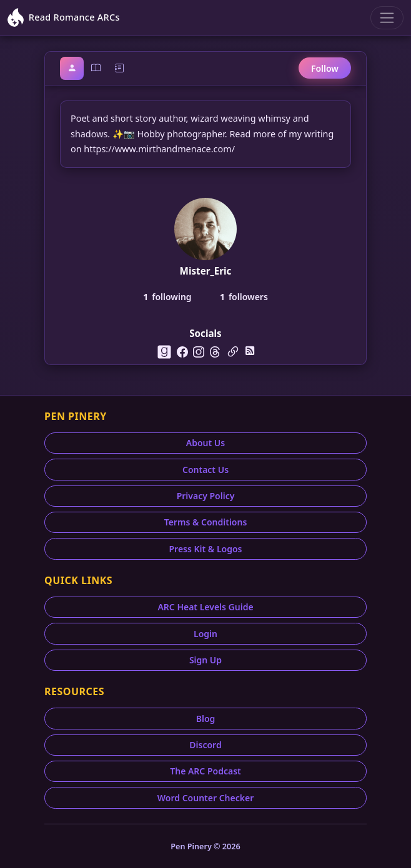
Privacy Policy (206, 496)
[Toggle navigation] (387, 18)
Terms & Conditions (206, 522)
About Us (205, 443)
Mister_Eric (206, 271)
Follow (325, 68)
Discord (205, 745)
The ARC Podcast (205, 771)
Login (205, 634)
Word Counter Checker (206, 798)
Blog (206, 719)
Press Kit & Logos (205, 549)
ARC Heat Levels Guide (205, 607)
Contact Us (205, 470)
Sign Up (205, 660)
